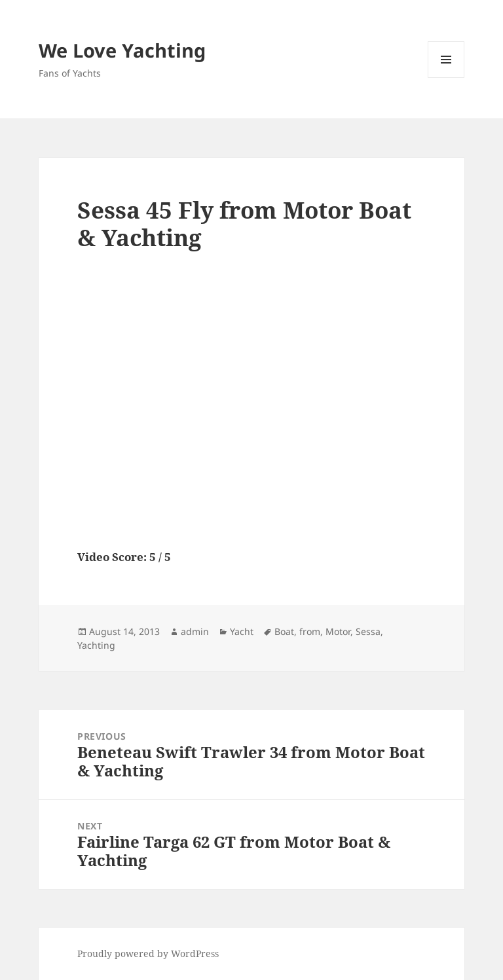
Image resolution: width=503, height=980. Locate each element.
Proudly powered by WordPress (148, 953)
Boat (284, 631)
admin (195, 631)
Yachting (96, 645)
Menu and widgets (446, 78)
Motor (338, 631)
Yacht (242, 631)
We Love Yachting (122, 50)
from (310, 631)
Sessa (368, 631)
